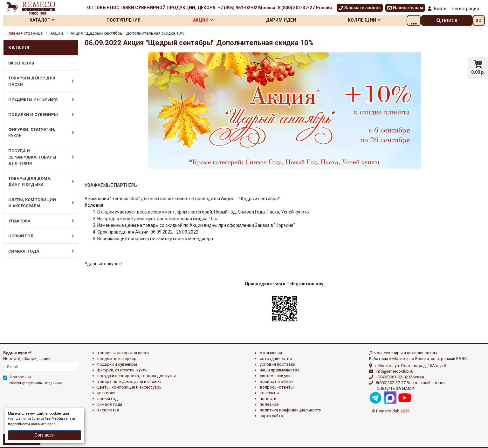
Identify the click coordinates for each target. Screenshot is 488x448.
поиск (447, 21)
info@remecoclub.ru (395, 371)
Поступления (128, 20)
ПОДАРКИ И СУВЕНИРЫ (38, 114)
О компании (271, 353)
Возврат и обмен (276, 381)
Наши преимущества (280, 370)
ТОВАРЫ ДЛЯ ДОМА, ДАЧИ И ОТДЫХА (38, 182)
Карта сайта (271, 416)
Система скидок (275, 376)
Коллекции (377, 20)
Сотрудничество (276, 359)
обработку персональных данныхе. (36, 383)
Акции (210, 20)
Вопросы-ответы (277, 387)
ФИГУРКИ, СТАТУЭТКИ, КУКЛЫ (38, 133)
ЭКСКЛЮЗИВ (21, 63)
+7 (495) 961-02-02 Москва (247, 8)
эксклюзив (108, 410)
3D (479, 21)
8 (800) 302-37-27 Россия (305, 8)
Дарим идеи (291, 20)
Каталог (43, 20)
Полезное (269, 404)
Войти (440, 9)
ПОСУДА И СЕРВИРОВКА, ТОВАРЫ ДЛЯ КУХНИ (38, 157)
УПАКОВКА (38, 221)
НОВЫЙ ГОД (38, 236)
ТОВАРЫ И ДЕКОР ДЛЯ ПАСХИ (38, 81)
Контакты (269, 393)
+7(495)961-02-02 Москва (400, 377)
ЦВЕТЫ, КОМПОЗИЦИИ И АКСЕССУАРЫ (38, 203)
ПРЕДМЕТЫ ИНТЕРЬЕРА (38, 99)
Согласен (45, 435)
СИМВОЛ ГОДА (38, 251)
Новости (268, 399)
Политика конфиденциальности (291, 410)
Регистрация (465, 9)
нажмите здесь (44, 424)
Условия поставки (278, 364)
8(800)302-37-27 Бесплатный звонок (411, 383)
